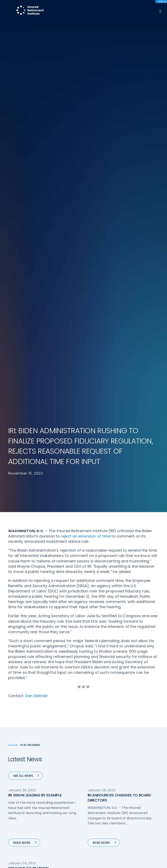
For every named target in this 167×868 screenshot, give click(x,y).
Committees (97, 818)
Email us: (15, 830)
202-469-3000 (20, 825)
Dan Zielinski (37, 329)
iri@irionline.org (21, 837)
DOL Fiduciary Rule (101, 778)
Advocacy (55, 778)
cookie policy (118, 856)
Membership (96, 825)
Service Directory (100, 833)
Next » (133, 578)
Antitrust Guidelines (141, 823)
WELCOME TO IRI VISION (28, 501)
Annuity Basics (98, 797)
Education (55, 830)
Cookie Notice (137, 815)
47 (67, 578)
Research (54, 822)
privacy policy (97, 856)
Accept (85, 862)
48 (77, 578)
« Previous (38, 578)
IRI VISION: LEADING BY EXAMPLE (35, 428)
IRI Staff (133, 785)
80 (120, 578)
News (52, 837)
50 (95, 578)
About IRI (133, 778)
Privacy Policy (137, 808)
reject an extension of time (86, 169)
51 (104, 578)
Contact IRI (135, 793)
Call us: (13, 818)
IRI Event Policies (139, 800)
